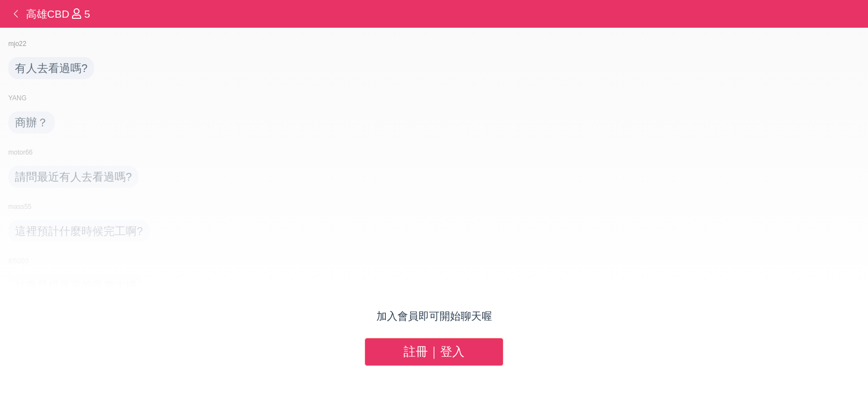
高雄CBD (49, 14)
